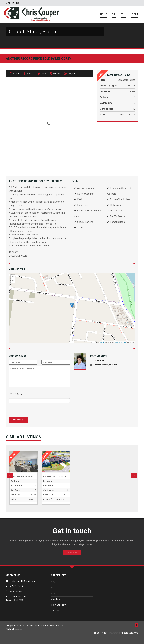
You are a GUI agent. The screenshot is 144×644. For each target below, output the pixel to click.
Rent (53, 593)
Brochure (15, 74)
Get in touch (72, 553)
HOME (103, 14)
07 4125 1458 (13, 3)
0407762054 (99, 360)
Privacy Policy (100, 633)
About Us (56, 611)
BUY (114, 14)
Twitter (42, 74)
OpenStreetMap (120, 342)
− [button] (13, 281)
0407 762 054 (16, 591)
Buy (53, 582)
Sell (53, 587)
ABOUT (134, 14)
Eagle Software (130, 633)
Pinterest (55, 74)
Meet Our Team (59, 605)
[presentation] (30, 409)
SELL (123, 14)
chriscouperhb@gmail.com (106, 365)
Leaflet (103, 342)
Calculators (56, 599)
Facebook (29, 74)
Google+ (69, 74)
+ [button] (13, 277)
